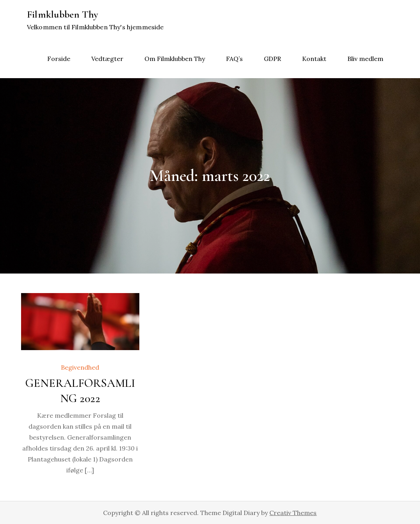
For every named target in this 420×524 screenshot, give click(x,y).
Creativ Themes (293, 513)
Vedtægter (107, 59)
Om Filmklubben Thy (175, 59)
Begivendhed (80, 367)
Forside (59, 59)
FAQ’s (234, 59)
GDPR (272, 59)
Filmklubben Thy (63, 14)
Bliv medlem (365, 59)
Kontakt (314, 59)
